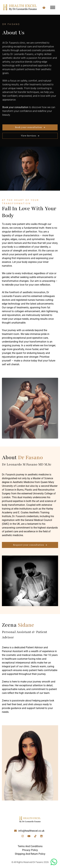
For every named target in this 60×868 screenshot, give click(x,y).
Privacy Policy (30, 850)
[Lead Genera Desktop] (20, 7)
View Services (28, 136)
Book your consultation (28, 127)
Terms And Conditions (30, 846)
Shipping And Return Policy (30, 854)
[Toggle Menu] (53, 7)
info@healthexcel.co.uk (31, 831)
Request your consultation (29, 545)
